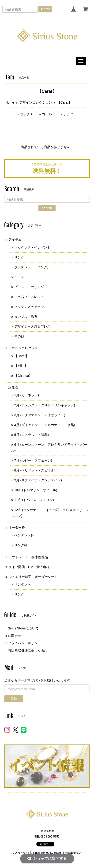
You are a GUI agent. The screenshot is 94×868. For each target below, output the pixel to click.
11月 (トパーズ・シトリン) (34, 500)
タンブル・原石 (26, 317)
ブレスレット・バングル (32, 267)
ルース (19, 277)
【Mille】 (21, 366)
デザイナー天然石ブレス (32, 326)
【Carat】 (22, 356)
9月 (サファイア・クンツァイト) (38, 480)
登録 (14, 699)
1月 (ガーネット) (27, 395)
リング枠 (21, 545)
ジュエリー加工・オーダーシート (33, 577)
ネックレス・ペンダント (32, 247)
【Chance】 (23, 376)
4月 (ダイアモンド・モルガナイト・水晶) (45, 425)
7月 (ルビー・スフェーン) (33, 460)
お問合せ (15, 636)
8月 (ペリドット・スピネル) (35, 470)
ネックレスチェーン (29, 307)
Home (10, 102)
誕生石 (13, 387)
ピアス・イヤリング (29, 287)
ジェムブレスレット (29, 297)
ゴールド (49, 114)
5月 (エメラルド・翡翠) (32, 435)
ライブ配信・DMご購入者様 (29, 567)
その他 (19, 336)
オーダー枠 (17, 528)
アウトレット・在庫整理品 (28, 557)
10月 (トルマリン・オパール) (36, 490)
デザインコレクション (36, 102)
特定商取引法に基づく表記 (28, 650)
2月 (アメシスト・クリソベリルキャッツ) (45, 405)
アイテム (15, 239)
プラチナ (27, 114)
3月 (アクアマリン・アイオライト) (40, 415)
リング (19, 257)
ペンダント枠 (24, 535)
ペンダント (23, 584)
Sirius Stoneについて (23, 628)
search (45, 9)
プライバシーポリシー (24, 643)
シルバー (70, 114)
